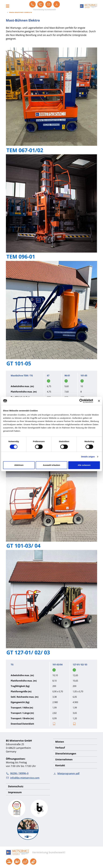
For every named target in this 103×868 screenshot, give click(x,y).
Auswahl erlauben (51, 465)
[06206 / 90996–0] (32, 4)
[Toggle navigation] (8, 6)
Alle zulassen (84, 465)
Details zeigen (88, 457)
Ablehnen (19, 465)
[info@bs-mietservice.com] (49, 4)
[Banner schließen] (99, 401)
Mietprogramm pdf (66, 773)
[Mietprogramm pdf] (57, 4)
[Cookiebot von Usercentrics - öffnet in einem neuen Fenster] (81, 401)
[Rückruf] (41, 4)
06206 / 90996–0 (17, 773)
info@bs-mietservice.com (23, 778)
